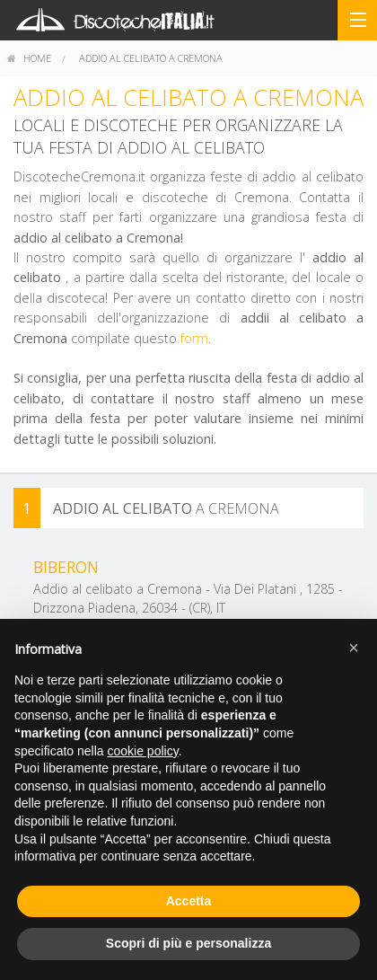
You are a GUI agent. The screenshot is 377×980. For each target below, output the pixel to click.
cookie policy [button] (143, 751)
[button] (354, 648)
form (194, 338)
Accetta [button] (189, 901)
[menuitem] (29, 58)
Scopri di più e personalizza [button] (188, 943)
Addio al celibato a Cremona (151, 58)
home (29, 58)
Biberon (66, 567)
